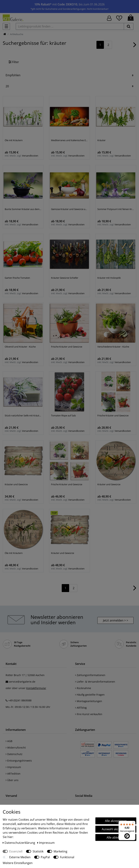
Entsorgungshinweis (19, 761)
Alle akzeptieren (116, 821)
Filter (14, 62)
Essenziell (16, 851)
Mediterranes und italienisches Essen (69, 140)
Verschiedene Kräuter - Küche (113, 347)
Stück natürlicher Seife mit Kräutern (23, 415)
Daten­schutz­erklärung (19, 843)
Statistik (38, 851)
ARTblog (81, 708)
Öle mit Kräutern (14, 140)
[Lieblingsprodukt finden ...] (70, 26)
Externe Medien (20, 857)
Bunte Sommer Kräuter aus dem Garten (23, 209)
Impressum (13, 767)
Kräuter (101, 140)
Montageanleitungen (89, 701)
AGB (9, 741)
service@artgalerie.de (22, 682)
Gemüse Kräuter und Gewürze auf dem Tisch (69, 209)
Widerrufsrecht (16, 748)
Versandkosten (30, 156)
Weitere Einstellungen (18, 863)
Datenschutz (14, 754)
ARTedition (13, 774)
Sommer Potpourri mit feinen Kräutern (116, 209)
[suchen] (129, 26)
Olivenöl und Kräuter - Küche (20, 347)
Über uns (12, 780)
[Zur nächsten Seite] (135, 46)
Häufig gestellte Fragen (90, 695)
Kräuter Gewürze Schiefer (65, 278)
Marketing (60, 851)
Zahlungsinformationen (90, 675)
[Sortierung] (69, 75)
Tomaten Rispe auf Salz (63, 415)
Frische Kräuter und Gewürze (67, 347)
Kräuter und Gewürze (16, 484)
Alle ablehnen (116, 837)
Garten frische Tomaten (17, 278)
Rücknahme (83, 688)
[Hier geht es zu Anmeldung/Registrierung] (109, 18)
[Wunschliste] (119, 18)
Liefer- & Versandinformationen (95, 682)
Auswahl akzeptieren (116, 829)
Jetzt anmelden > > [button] (116, 620)
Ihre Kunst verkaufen (89, 714)
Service (80, 664)
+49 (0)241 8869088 (20, 700)
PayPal (45, 857)
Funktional (67, 857)
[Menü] (133, 823)
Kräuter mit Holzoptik (109, 278)
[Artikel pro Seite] (69, 86)
